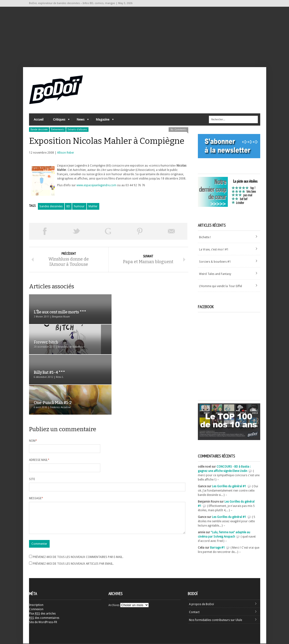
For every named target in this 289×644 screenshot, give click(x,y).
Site (32, 419)
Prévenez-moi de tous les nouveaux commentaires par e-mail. (78, 503)
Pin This (140, 232)
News (80, 121)
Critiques (59, 121)
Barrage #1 (218, 548)
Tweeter (77, 232)
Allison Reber (66, 153)
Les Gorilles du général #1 (229, 487)
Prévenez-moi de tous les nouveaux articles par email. (73, 510)
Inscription (36, 605)
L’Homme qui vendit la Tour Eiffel (221, 287)
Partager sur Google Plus (108, 232)
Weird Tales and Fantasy (215, 274)
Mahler (93, 207)
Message (36, 439)
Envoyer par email (171, 232)
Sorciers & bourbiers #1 (215, 262)
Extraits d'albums (77, 130)
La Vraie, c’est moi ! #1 (214, 250)
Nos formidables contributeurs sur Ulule (215, 621)
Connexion (36, 610)
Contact (194, 613)
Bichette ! (205, 238)
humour (79, 207)
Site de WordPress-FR (43, 623)
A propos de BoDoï (201, 605)
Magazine (102, 121)
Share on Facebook (45, 232)
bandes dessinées (51, 207)
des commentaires (44, 618)
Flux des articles (42, 614)
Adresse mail (39, 400)
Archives (114, 606)
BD (68, 207)
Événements (58, 130)
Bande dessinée (39, 130)
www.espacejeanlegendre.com (96, 186)
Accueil (39, 120)
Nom (33, 381)
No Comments (178, 130)
